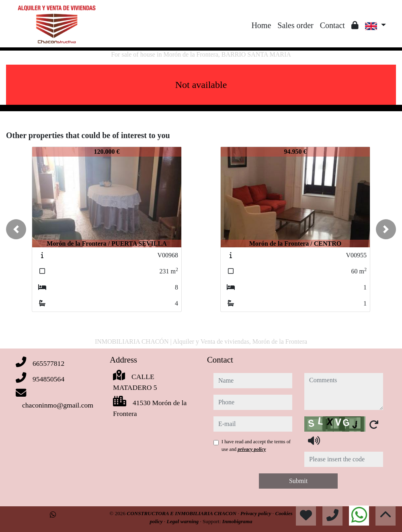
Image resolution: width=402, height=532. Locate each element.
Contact (332, 25)
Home (261, 25)
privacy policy (252, 449)
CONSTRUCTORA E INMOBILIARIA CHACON (182, 513)
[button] (16, 229)
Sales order (295, 25)
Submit (298, 481)
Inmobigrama (237, 521)
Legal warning (184, 521)
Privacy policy (256, 513)
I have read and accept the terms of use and (256, 445)
